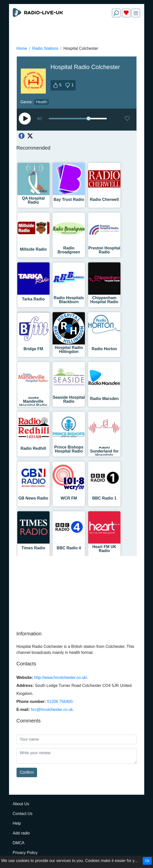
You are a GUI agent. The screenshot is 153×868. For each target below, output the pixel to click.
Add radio (21, 833)
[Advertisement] (77, 33)
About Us (21, 804)
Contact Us (23, 814)
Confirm (27, 772)
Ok (147, 861)
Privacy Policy (25, 853)
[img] (136, 13)
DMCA (19, 843)
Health (42, 102)
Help (17, 823)
